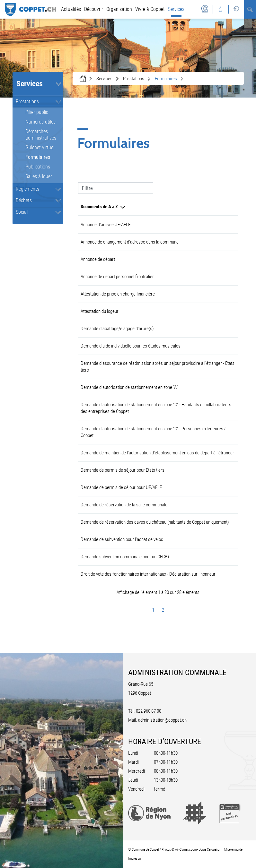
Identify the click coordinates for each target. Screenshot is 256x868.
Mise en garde (233, 850)
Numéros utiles (40, 122)
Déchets (24, 200)
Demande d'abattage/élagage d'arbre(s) (117, 329)
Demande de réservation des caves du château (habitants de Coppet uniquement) (155, 522)
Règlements (27, 189)
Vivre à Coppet (150, 9)
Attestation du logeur (100, 311)
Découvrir (94, 9)
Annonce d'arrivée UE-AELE (106, 225)
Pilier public (37, 112)
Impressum (136, 859)
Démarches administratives (41, 135)
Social (22, 212)
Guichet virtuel (40, 147)
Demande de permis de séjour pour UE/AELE (121, 487)
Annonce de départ (98, 259)
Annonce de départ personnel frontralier (117, 277)
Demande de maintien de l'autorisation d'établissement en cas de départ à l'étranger (157, 453)
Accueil (83, 79)
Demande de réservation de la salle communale (124, 505)
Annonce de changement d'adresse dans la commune (130, 242)
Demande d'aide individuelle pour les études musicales (131, 346)
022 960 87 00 (149, 711)
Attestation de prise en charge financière (118, 294)
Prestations (27, 102)
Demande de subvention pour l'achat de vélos (122, 539)
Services (176, 9)
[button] (104, 79)
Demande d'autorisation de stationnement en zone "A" (129, 387)
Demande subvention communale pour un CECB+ (125, 557)
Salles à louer (39, 176)
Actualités (71, 9)
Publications (38, 167)
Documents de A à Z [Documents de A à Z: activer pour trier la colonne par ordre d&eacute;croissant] (99, 207)
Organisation (119, 9)
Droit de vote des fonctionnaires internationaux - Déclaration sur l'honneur (148, 574)
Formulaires (44, 157)
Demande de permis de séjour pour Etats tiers (123, 470)
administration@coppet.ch (162, 720)
